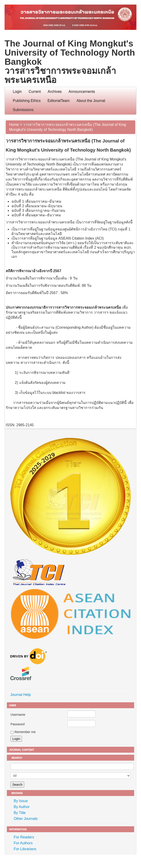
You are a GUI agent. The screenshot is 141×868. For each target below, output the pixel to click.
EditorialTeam (59, 101)
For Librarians (25, 849)
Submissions (23, 110)
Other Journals (26, 819)
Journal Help (21, 695)
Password (17, 724)
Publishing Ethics (27, 101)
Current (35, 92)
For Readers (24, 837)
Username (18, 715)
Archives (55, 92)
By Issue (21, 801)
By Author (22, 807)
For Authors (23, 843)
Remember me (25, 732)
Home (14, 125)
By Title (20, 813)
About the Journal (91, 101)
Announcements (82, 92)
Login (17, 92)
